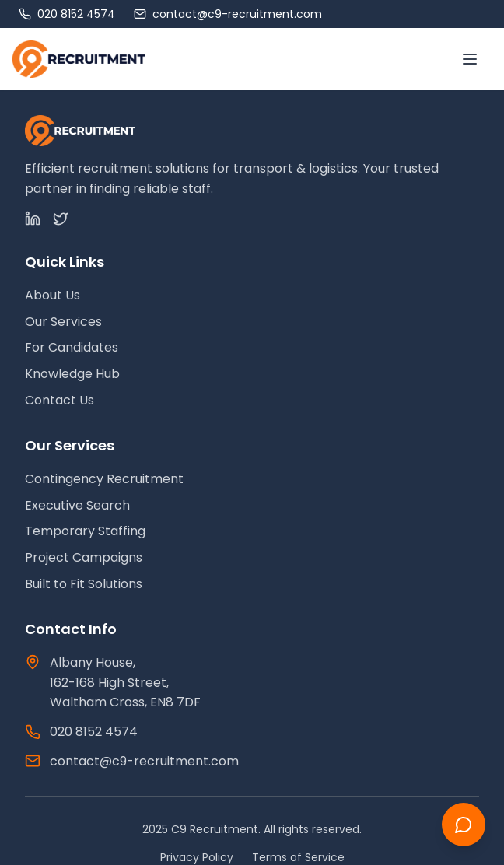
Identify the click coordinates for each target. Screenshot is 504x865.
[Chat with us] (464, 825)
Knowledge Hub (72, 374)
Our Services (63, 322)
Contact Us (59, 400)
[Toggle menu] (470, 59)
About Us (52, 295)
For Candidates (72, 347)
